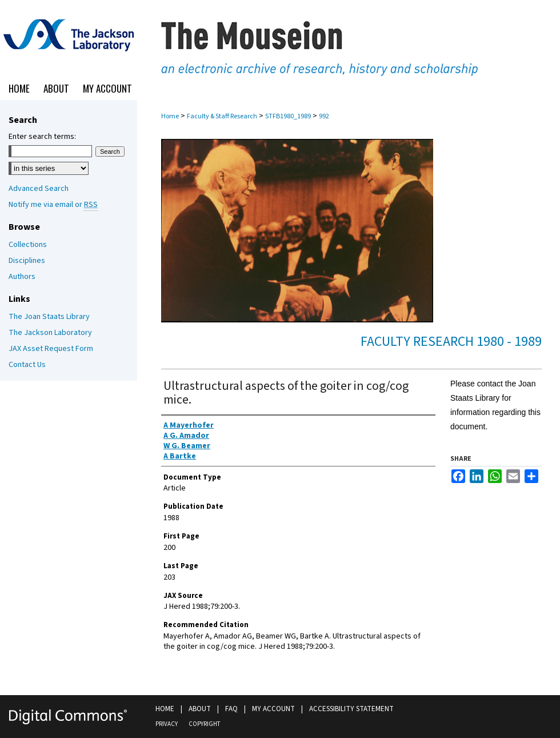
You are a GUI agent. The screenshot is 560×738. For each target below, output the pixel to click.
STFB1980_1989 (288, 116)
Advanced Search (39, 189)
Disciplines (27, 261)
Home (170, 116)
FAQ (231, 709)
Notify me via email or (53, 205)
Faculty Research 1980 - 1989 (451, 342)
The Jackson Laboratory (50, 333)
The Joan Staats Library (49, 317)
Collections (28, 245)
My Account (273, 709)
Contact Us (27, 365)
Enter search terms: (42, 137)
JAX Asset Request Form (51, 349)
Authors (22, 277)
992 (324, 116)
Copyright (204, 724)
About (200, 709)
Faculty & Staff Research (222, 116)
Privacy (167, 724)
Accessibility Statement (351, 709)
